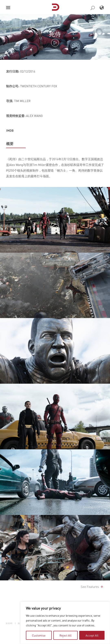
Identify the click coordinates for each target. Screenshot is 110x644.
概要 (10, 144)
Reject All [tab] (65, 635)
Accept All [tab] (92, 635)
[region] (65, 623)
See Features (92, 587)
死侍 (55, 34)
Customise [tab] (39, 635)
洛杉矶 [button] (9, 623)
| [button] (15, 623)
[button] (8, 8)
